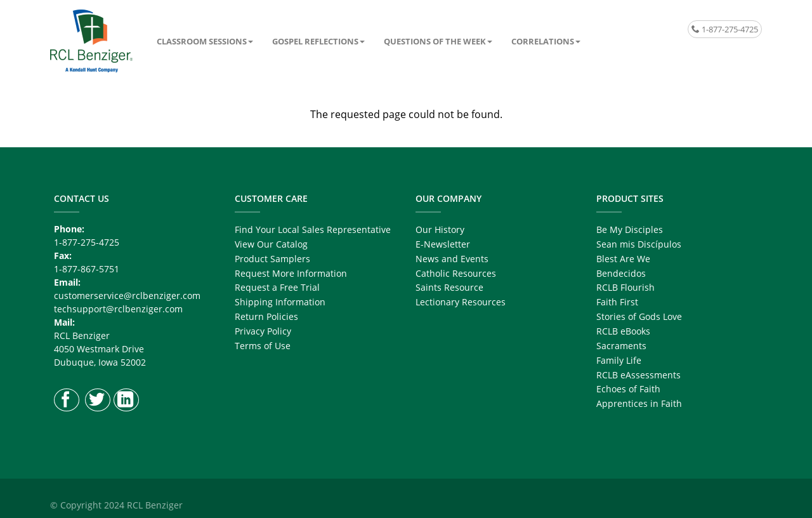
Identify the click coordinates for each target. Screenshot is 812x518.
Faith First (617, 302)
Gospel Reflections (315, 41)
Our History (440, 229)
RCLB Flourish (625, 287)
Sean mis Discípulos (639, 244)
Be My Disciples (630, 229)
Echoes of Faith (628, 389)
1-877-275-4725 (725, 29)
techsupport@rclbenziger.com (118, 309)
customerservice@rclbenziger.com (127, 296)
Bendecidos (621, 273)
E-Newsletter (443, 244)
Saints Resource (449, 287)
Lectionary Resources (461, 302)
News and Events (452, 259)
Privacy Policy (263, 331)
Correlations (543, 41)
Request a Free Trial (277, 287)
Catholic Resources (456, 273)
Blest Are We (623, 259)
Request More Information (291, 273)
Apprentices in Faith (639, 403)
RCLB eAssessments (638, 375)
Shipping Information (280, 302)
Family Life (619, 360)
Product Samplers (272, 259)
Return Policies (266, 316)
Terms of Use (263, 346)
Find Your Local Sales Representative (313, 229)
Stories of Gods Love (639, 316)
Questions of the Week (435, 41)
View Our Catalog (271, 244)
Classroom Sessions (202, 41)
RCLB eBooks (623, 331)
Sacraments (621, 346)
